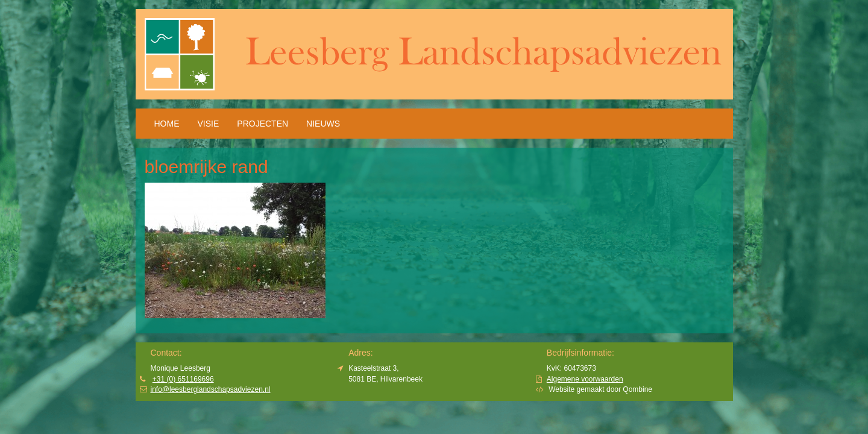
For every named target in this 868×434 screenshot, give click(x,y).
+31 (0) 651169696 (183, 379)
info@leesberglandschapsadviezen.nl (211, 389)
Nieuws (323, 124)
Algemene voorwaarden (585, 379)
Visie (209, 124)
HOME (167, 124)
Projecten (263, 124)
